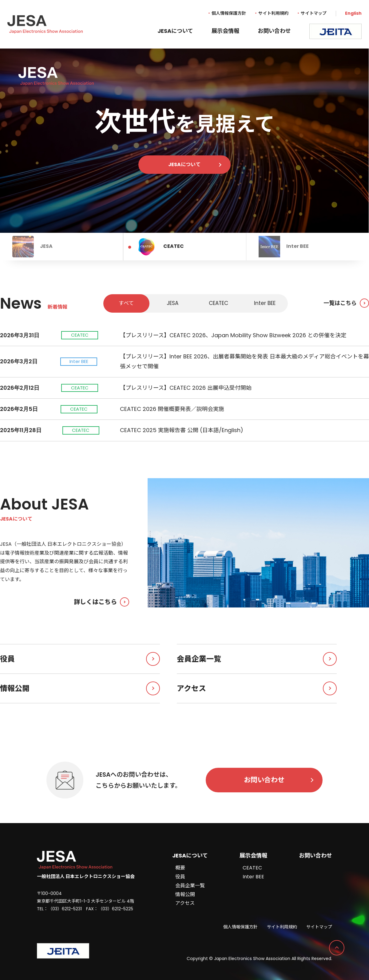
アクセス (257, 688)
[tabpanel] (184, 141)
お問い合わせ (274, 31)
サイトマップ (314, 13)
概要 (180, 868)
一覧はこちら (346, 303)
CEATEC (252, 868)
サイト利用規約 (273, 13)
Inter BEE (253, 877)
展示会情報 (225, 31)
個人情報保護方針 (229, 13)
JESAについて (175, 31)
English (353, 13)
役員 (80, 659)
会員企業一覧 (257, 659)
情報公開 (80, 688)
